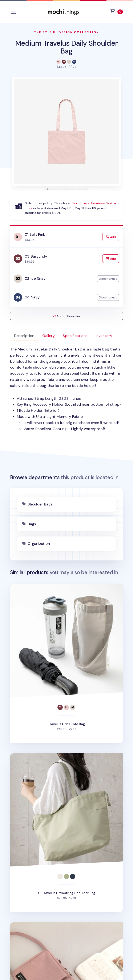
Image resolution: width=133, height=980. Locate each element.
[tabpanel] (67, 389)
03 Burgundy (36, 256)
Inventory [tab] (104, 336)
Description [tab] (24, 336)
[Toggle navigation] (13, 12)
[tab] (46, 189)
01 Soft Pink (35, 234)
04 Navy (32, 297)
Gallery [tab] (49, 336)
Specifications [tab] (75, 336)
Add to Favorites (66, 316)
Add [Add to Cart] (113, 237)
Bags (32, 524)
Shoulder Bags (40, 504)
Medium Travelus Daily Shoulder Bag (67, 47)
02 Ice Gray (35, 278)
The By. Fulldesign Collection (66, 32)
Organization (39, 544)
